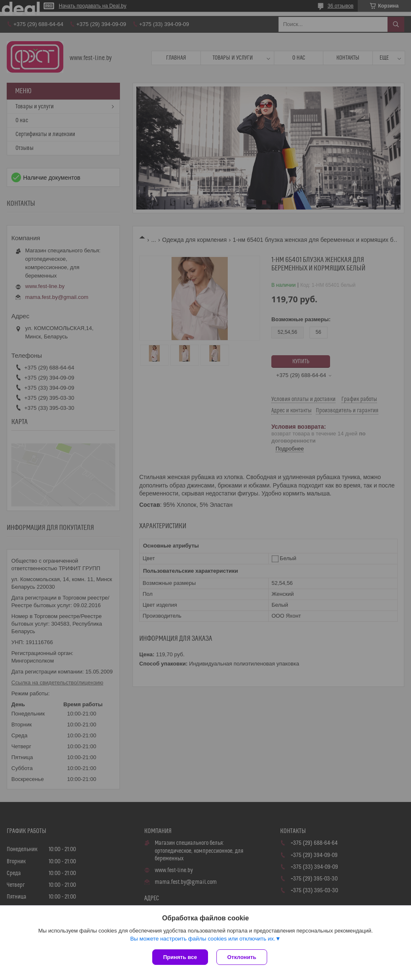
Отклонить (242, 957)
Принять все (180, 957)
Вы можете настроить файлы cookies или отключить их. (203, 939)
